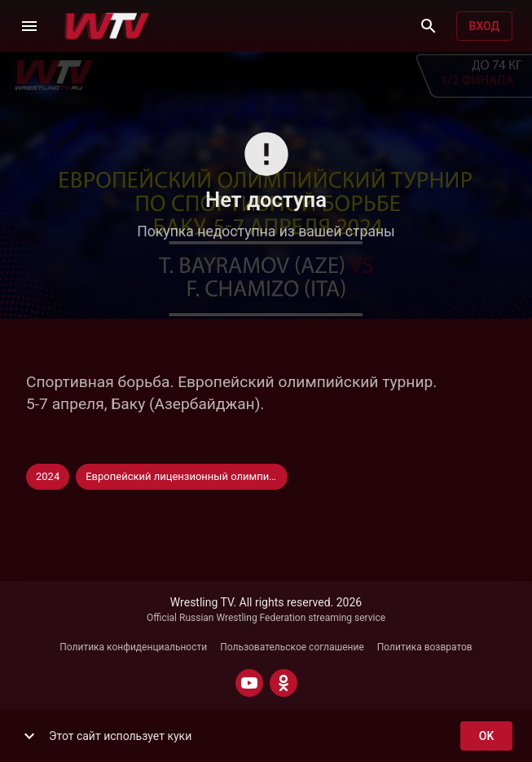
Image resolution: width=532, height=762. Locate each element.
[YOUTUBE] (249, 683)
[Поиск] (429, 26)
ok (486, 736)
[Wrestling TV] (107, 26)
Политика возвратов (425, 647)
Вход (484, 26)
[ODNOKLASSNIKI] (284, 683)
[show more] (29, 736)
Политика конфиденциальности (133, 647)
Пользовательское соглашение (292, 647)
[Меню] (29, 26)
